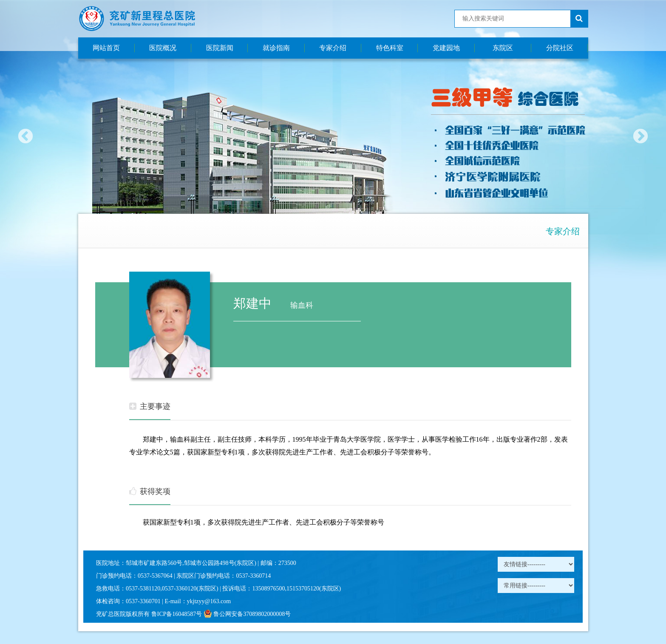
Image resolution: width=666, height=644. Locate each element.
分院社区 (560, 48)
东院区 (503, 48)
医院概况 (163, 48)
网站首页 (106, 48)
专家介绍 (333, 48)
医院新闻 (220, 48)
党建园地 (446, 48)
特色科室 (390, 48)
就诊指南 (276, 48)
